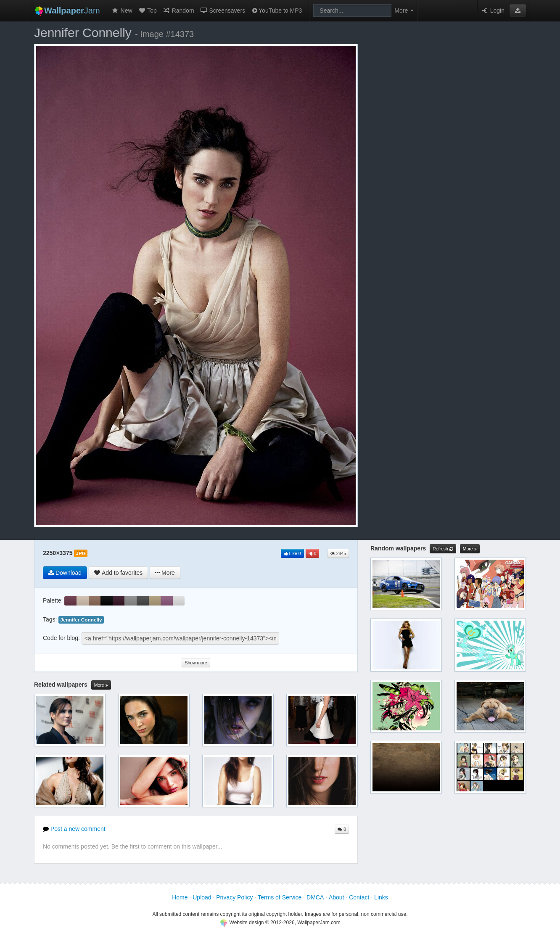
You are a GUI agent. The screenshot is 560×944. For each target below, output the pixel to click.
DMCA (315, 897)
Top (148, 11)
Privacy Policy (234, 897)
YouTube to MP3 (276, 11)
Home (180, 897)
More (101, 685)
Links (381, 897)
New (122, 11)
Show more (196, 663)
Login (493, 11)
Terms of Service (280, 897)
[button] (518, 11)
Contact (359, 897)
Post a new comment (74, 829)
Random (178, 11)
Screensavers (223, 11)
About (337, 897)
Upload (202, 897)
